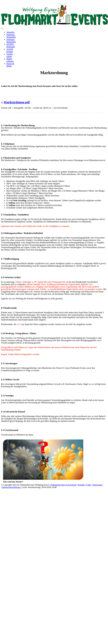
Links (89, 485)
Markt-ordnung (10, 60)
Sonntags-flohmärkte (11, 41)
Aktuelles (10, 32)
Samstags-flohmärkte (11, 36)
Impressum (97, 485)
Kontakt (81, 485)
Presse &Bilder (10, 65)
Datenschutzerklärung (11, 487)
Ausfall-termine (10, 50)
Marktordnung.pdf (17, 102)
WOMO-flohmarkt (11, 46)
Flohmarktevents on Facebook (63, 485)
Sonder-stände (10, 55)
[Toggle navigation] (2, 28)
